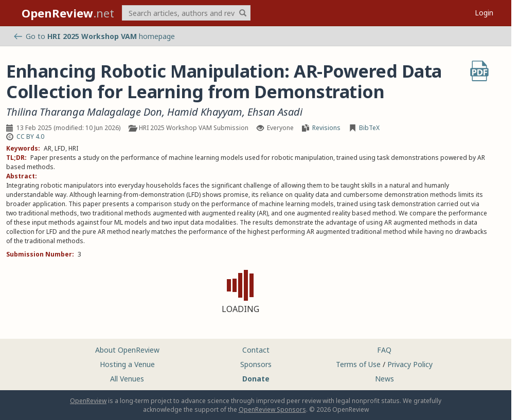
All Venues (127, 379)
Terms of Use (358, 364)
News (384, 379)
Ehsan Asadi (275, 112)
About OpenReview (127, 350)
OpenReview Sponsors (272, 409)
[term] (186, 13)
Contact (256, 350)
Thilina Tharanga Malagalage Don (84, 112)
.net (68, 13)
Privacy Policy (410, 364)
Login (484, 13)
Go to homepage (94, 36)
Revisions (326, 128)
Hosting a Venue (127, 364)
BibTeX (369, 128)
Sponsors (256, 364)
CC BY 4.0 (30, 136)
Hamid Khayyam (205, 112)
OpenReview (88, 401)
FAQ (384, 350)
